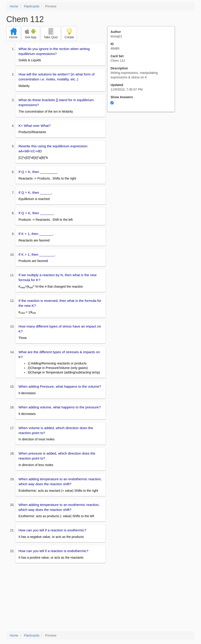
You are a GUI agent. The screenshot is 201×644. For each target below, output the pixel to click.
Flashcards (32, 6)
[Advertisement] (143, 156)
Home (14, 6)
